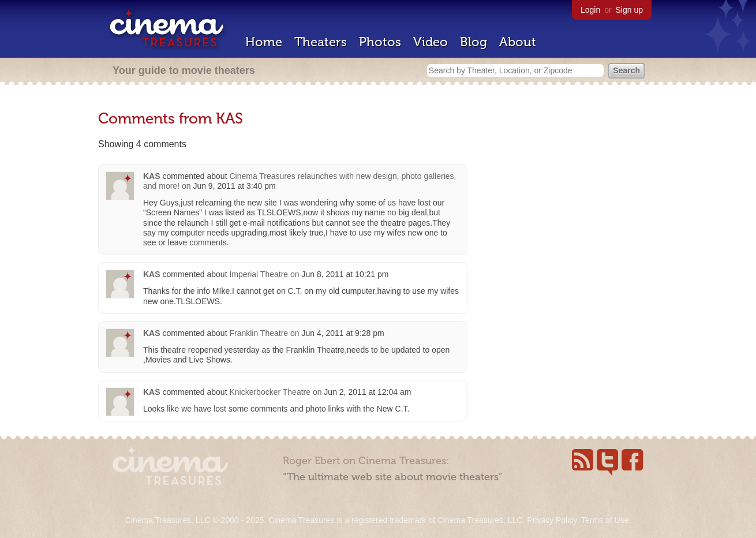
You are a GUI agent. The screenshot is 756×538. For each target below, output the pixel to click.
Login (590, 10)
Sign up (629, 10)
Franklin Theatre (259, 333)
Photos (380, 42)
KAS (152, 176)
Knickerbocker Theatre (270, 392)
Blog (474, 42)
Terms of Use (605, 520)
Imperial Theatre (259, 274)
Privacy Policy (552, 520)
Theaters (321, 42)
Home (264, 42)
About (518, 42)
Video (431, 42)
